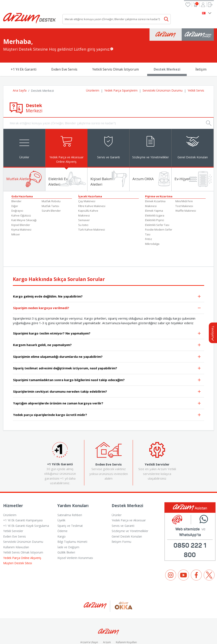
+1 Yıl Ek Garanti (24, 48)
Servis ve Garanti (123, 505)
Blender (16, 180)
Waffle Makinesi (186, 190)
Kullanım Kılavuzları (16, 526)
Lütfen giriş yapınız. (92, 27)
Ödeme (62, 510)
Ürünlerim (10, 494)
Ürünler (117, 494)
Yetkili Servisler (13, 510)
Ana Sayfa (20, 69)
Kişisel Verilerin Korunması (75, 537)
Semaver (84, 199)
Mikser (16, 213)
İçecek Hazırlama (90, 175)
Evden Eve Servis (64, 48)
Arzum (107, 621)
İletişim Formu (121, 521)
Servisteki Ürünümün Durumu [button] (163, 69)
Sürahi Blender (51, 190)
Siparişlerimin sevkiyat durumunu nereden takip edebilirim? (107, 371)
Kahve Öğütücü (21, 194)
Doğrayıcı (17, 190)
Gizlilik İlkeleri (66, 531)
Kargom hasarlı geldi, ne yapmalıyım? (107, 324)
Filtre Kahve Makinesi (92, 185)
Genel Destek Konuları (127, 515)
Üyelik (61, 499)
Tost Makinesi (184, 185)
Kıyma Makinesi (21, 209)
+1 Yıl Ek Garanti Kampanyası (23, 499)
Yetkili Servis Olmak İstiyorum (116, 48)
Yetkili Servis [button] (196, 69)
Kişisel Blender (21, 204)
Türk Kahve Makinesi (92, 209)
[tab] (24, 126)
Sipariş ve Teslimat (70, 505)
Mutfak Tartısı (50, 185)
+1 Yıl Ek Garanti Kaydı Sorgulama (26, 505)
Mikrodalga (152, 223)
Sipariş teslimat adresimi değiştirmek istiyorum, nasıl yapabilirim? (107, 348)
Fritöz (149, 218)
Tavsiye (213, 312)
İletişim (201, 48)
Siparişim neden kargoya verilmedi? (107, 287)
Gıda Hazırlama (22, 175)
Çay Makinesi (87, 180)
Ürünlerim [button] (93, 69)
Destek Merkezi (167, 48)
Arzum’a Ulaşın (89, 621)
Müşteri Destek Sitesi (18, 542)
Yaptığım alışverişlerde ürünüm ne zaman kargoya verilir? (107, 382)
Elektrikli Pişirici (155, 199)
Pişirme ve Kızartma (159, 175)
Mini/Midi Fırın (184, 180)
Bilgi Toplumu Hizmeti (72, 521)
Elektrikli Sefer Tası (157, 204)
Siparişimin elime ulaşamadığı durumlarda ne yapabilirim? (107, 336)
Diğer (15, 185)
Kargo (62, 515)
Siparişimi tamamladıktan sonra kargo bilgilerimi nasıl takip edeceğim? (107, 359)
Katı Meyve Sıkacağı (24, 199)
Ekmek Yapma (154, 190)
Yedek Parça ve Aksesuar (129, 499)
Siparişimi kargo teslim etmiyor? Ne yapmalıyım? (107, 313)
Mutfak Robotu (51, 180)
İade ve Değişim (68, 526)
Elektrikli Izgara (155, 194)
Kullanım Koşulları (126, 621)
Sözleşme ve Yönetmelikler (130, 510)
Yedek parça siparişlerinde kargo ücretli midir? (107, 394)
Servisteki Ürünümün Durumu (23, 521)
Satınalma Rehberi (70, 494)
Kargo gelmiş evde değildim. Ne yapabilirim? (107, 276)
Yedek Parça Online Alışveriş (22, 537)
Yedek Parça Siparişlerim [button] (121, 69)
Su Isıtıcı (83, 204)
